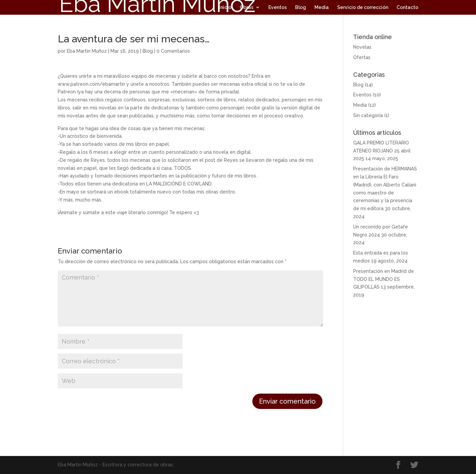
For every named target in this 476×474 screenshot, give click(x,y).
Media (322, 8)
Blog (301, 8)
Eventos (278, 8)
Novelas (362, 47)
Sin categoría (368, 115)
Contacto (407, 8)
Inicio (225, 8)
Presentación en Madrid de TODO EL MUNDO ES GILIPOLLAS (384, 279)
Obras (247, 8)
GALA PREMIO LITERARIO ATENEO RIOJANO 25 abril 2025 (382, 151)
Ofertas (362, 57)
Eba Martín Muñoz (87, 51)
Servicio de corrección (363, 8)
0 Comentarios (173, 51)
